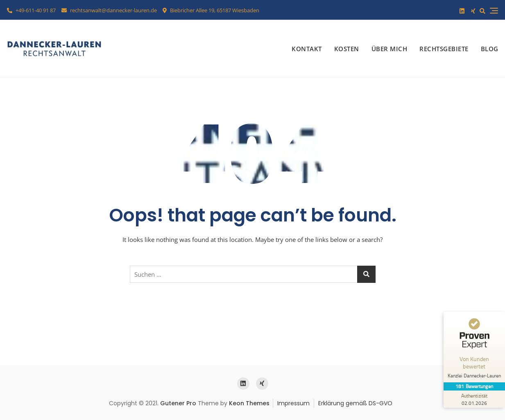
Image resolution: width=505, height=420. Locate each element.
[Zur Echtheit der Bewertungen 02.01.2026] (474, 399)
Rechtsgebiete (444, 49)
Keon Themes (249, 403)
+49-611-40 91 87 (31, 10)
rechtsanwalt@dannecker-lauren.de (109, 10)
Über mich (390, 49)
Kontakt (307, 49)
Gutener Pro (178, 403)
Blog (490, 49)
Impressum (293, 403)
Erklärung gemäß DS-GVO (355, 403)
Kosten (347, 49)
